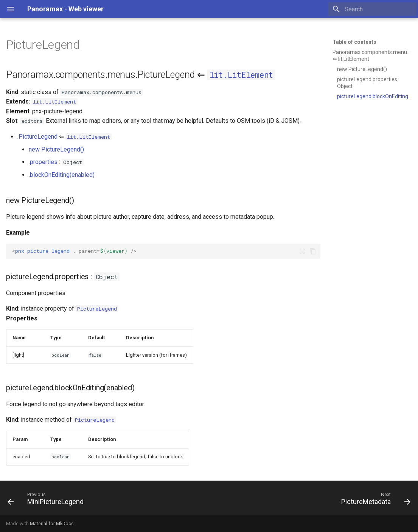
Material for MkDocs (52, 523)
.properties (43, 162)
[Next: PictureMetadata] (374, 500)
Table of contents (354, 42)
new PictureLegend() (56, 149)
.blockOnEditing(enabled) (62, 175)
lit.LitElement (242, 75)
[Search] (372, 9)
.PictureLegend (37, 137)
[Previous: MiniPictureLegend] (47, 500)
